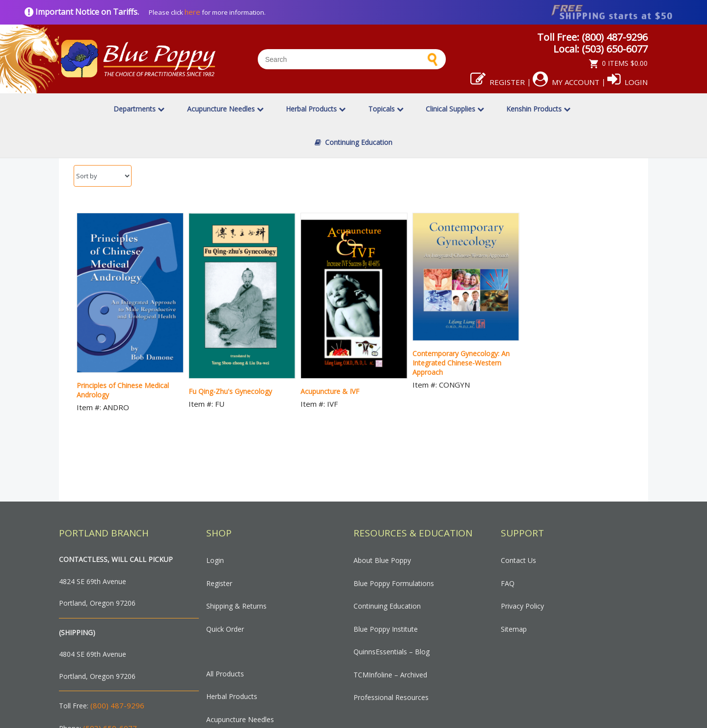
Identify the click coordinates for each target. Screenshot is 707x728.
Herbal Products (316, 109)
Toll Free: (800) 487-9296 (592, 37)
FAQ (508, 583)
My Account (566, 82)
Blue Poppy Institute (386, 629)
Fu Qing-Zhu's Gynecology (230, 391)
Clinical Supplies (455, 109)
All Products (225, 674)
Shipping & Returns (236, 606)
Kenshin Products (538, 109)
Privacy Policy (522, 606)
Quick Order (225, 629)
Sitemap (514, 629)
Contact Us (518, 560)
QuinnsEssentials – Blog (392, 652)
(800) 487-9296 (117, 705)
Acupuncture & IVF (330, 391)
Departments (139, 109)
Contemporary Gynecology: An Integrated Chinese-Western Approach (461, 363)
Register (498, 82)
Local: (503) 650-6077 (600, 49)
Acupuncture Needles (225, 109)
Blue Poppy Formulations (394, 583)
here (192, 12)
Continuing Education (353, 142)
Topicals (386, 109)
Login (627, 82)
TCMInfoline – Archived (390, 675)
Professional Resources (391, 697)
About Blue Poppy (382, 560)
